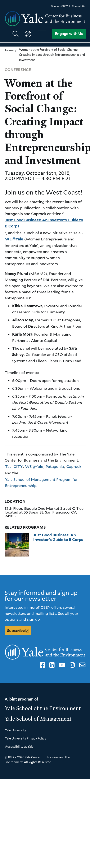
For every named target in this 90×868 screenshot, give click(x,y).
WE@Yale (14, 239)
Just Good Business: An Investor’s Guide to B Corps (44, 223)
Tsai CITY (14, 466)
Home (9, 50)
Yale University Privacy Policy (26, 738)
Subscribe (16, 631)
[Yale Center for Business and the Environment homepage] (45, 19)
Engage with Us (69, 34)
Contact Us (78, 6)
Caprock (74, 466)
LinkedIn (51, 665)
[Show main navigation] (31, 34)
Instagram (72, 665)
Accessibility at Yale (19, 747)
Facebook (42, 665)
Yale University (16, 730)
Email (81, 665)
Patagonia (55, 466)
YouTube (61, 665)
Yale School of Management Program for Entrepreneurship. (41, 482)
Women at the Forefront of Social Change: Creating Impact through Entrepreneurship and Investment (52, 55)
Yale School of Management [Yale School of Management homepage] (38, 719)
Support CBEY (60, 6)
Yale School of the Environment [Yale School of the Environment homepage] (43, 708)
